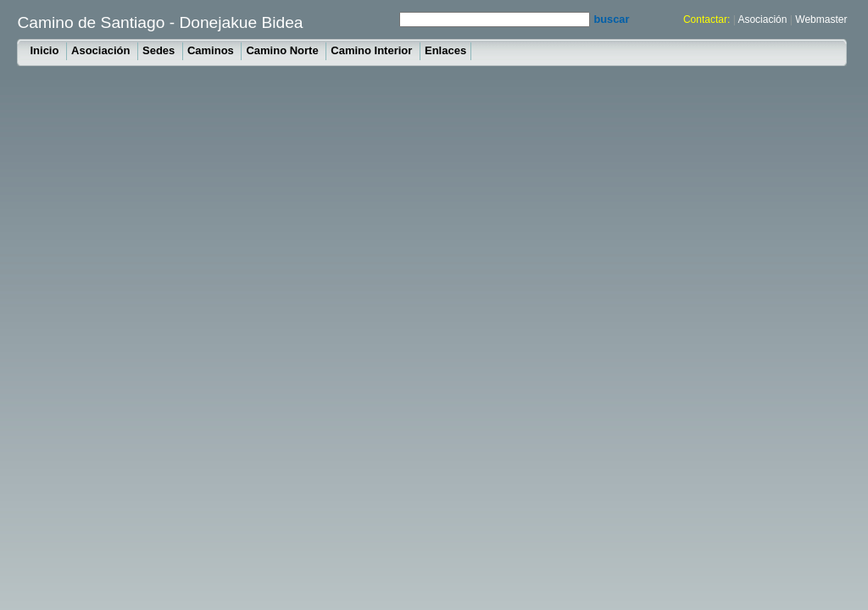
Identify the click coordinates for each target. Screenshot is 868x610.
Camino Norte (284, 50)
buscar (611, 19)
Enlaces (445, 50)
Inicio (46, 50)
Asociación (762, 19)
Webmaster (821, 19)
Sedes (160, 50)
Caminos (212, 50)
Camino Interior (373, 50)
